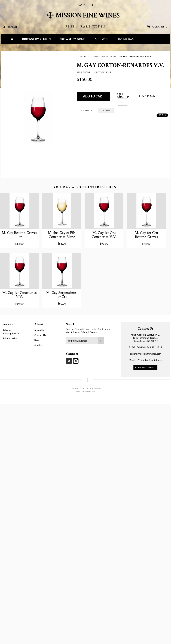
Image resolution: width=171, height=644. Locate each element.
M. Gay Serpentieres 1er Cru (62, 295)
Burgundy (92, 56)
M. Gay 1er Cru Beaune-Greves (146, 235)
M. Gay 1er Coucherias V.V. (19, 295)
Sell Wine (102, 39)
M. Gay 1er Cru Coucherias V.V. (104, 235)
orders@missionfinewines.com (146, 354)
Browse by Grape (73, 39)
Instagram (126, 39)
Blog (37, 340)
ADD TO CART (93, 96)
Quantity (123, 97)
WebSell (91, 391)
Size (79, 72)
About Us (39, 330)
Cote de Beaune (109, 56)
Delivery (106, 110)
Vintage (99, 72)
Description (86, 110)
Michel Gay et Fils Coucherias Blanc (62, 235)
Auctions (39, 345)
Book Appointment (145, 367)
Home (80, 56)
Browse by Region (36, 39)
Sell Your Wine (10, 338)
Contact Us (40, 335)
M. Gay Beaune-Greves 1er (19, 235)
